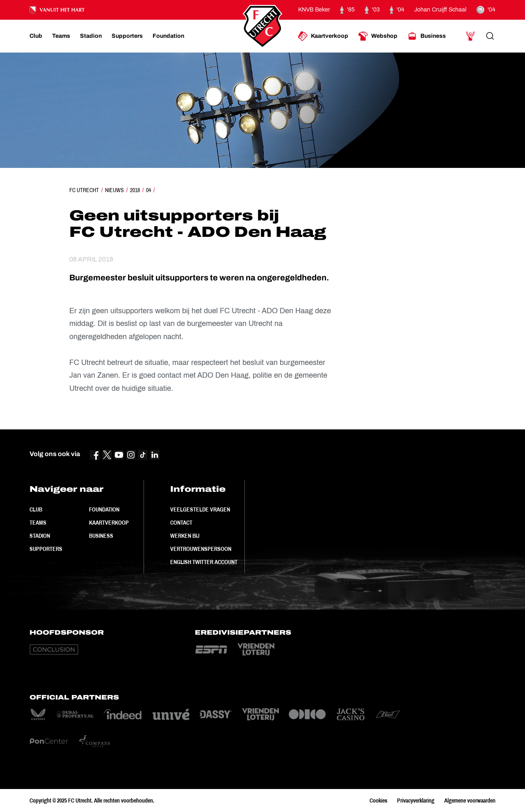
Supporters (46, 549)
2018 (135, 190)
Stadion (40, 536)
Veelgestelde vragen (200, 509)
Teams (38, 523)
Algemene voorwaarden (470, 801)
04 (148, 190)
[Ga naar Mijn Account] (470, 36)
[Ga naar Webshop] (378, 36)
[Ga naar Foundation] (168, 36)
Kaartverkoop (109, 523)
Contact (181, 523)
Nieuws (114, 190)
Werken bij (185, 536)
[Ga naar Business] (427, 36)
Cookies (378, 801)
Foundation (104, 509)
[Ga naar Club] (36, 36)
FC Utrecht (84, 190)
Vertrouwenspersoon (201, 549)
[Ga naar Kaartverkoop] (323, 36)
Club (36, 509)
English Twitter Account (204, 562)
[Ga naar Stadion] (91, 36)
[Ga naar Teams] (61, 36)
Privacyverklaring (416, 801)
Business (101, 536)
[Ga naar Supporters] (127, 36)
